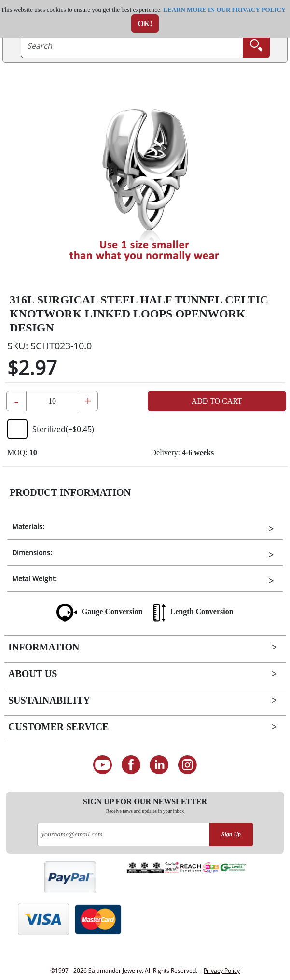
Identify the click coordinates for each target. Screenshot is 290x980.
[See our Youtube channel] (103, 765)
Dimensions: (32, 553)
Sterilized (51, 429)
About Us (33, 674)
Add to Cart (217, 401)
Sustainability (49, 700)
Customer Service (58, 727)
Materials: (28, 526)
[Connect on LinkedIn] (159, 765)
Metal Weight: (35, 579)
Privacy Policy (222, 971)
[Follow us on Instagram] (187, 765)
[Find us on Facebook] (131, 765)
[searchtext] (132, 46)
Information (44, 647)
